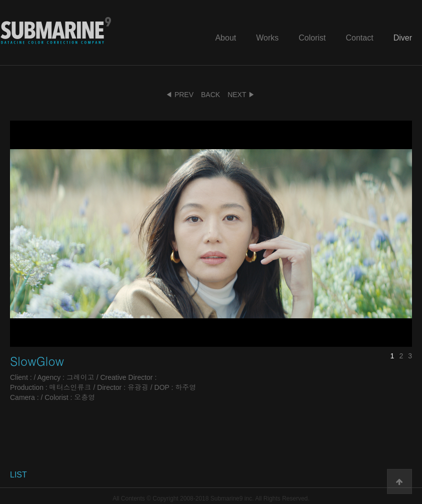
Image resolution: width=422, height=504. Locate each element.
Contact (360, 38)
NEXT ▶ (241, 95)
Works (267, 38)
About (225, 38)
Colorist (312, 38)
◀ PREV (179, 95)
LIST (18, 475)
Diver (403, 38)
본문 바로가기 (0, 0)
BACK (210, 95)
